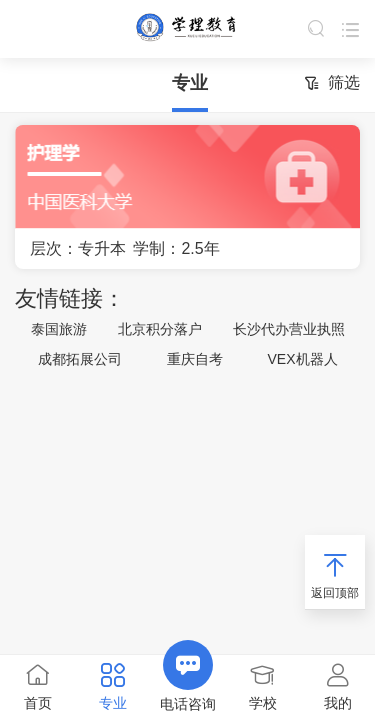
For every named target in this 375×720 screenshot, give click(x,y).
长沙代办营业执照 (289, 329)
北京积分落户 (160, 329)
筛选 (332, 85)
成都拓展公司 (80, 359)
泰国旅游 (59, 329)
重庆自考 (195, 359)
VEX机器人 (303, 359)
